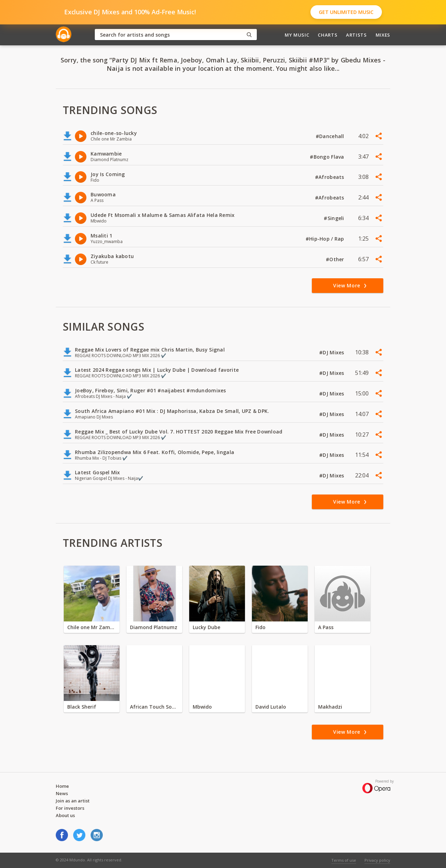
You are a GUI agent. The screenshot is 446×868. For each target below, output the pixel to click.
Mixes (383, 35)
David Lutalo (271, 707)
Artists (356, 35)
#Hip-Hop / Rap (326, 239)
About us (65, 815)
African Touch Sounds (154, 707)
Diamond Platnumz (154, 627)
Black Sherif (82, 707)
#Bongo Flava (328, 157)
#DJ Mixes (332, 352)
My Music (297, 35)
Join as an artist (73, 801)
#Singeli (335, 218)
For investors (70, 808)
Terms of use (344, 860)
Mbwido (202, 707)
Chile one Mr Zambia (92, 627)
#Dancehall (331, 136)
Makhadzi (330, 707)
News (62, 793)
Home (62, 786)
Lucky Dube (206, 627)
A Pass (326, 627)
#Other (336, 259)
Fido (260, 627)
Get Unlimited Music (346, 12)
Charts (328, 35)
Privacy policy (377, 860)
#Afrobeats (330, 177)
